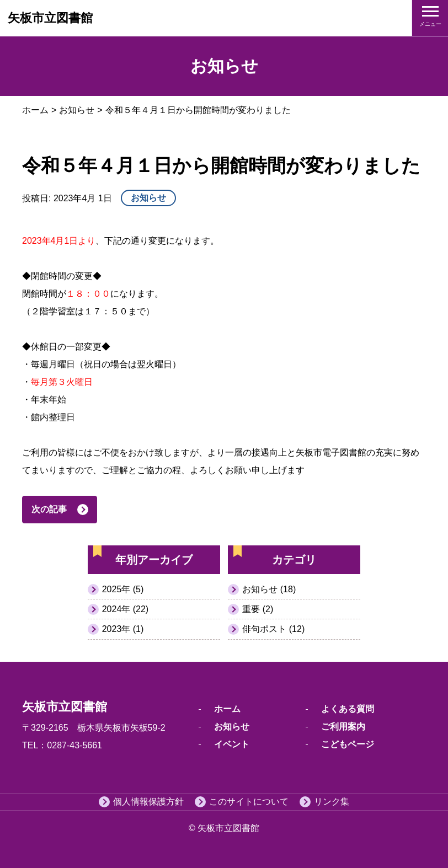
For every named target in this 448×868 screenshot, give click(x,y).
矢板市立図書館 (50, 18)
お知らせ (77, 110)
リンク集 (332, 802)
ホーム (35, 110)
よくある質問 (348, 709)
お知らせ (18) (269, 589)
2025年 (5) (123, 589)
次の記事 (49, 509)
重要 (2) (258, 609)
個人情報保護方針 (148, 802)
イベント (232, 744)
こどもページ (348, 744)
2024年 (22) (126, 609)
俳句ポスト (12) (273, 629)
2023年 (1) (123, 629)
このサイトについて (249, 802)
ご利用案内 (343, 727)
